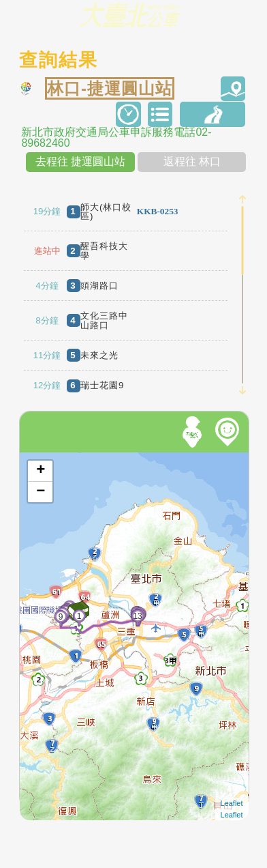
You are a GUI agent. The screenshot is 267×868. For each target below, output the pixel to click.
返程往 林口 (192, 161)
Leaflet (232, 803)
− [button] (41, 492)
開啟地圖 (38, 459)
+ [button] (41, 471)
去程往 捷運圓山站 (80, 161)
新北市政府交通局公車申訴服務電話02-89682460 (116, 138)
